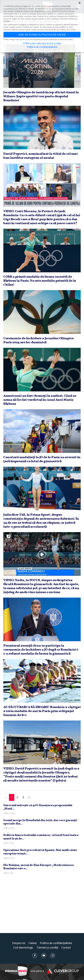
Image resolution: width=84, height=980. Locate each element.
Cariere (33, 943)
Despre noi (19, 943)
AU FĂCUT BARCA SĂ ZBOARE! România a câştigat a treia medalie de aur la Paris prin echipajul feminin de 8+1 (42, 711)
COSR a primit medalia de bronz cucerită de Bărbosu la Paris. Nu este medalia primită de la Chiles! (40, 281)
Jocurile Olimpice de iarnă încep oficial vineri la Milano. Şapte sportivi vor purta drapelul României (41, 96)
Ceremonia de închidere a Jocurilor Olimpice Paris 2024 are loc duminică (39, 340)
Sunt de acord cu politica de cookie (42, 35)
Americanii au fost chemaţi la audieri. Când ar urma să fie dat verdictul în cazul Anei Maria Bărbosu (40, 400)
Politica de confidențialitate (56, 943)
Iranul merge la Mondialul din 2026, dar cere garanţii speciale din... (40, 822)
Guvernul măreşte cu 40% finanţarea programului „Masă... (38, 807)
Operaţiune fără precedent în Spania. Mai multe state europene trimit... (40, 852)
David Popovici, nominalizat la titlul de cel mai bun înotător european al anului (40, 156)
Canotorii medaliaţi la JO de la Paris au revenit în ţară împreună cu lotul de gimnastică (42, 459)
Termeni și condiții (47, 948)
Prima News (16, 971)
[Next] (29, 797)
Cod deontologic (23, 948)
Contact (66, 948)
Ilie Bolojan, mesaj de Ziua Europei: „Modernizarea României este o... (39, 867)
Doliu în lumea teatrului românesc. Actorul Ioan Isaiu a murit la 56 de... (41, 837)
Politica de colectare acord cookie (42, 43)
